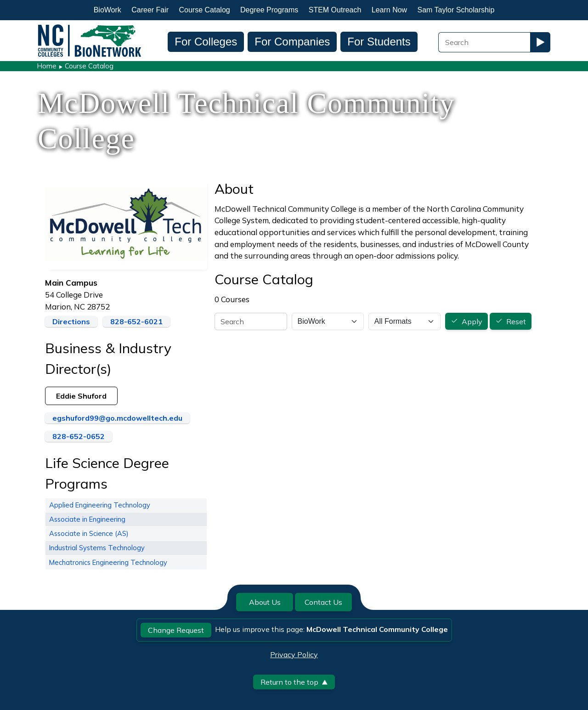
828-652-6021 (136, 321)
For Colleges (206, 42)
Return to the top (294, 682)
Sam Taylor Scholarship (456, 10)
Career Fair (150, 10)
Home (47, 66)
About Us (265, 602)
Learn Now (389, 10)
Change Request (176, 630)
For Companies (292, 42)
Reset (516, 321)
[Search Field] (484, 42)
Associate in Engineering (87, 519)
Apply (472, 321)
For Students (379, 42)
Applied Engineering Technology (100, 505)
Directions (71, 321)
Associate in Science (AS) (89, 533)
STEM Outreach (335, 10)
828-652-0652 (79, 436)
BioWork (107, 10)
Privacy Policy (294, 654)
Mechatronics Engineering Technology (108, 562)
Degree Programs (269, 10)
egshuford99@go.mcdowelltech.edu (117, 418)
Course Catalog (205, 10)
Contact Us (323, 602)
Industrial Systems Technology (97, 548)
